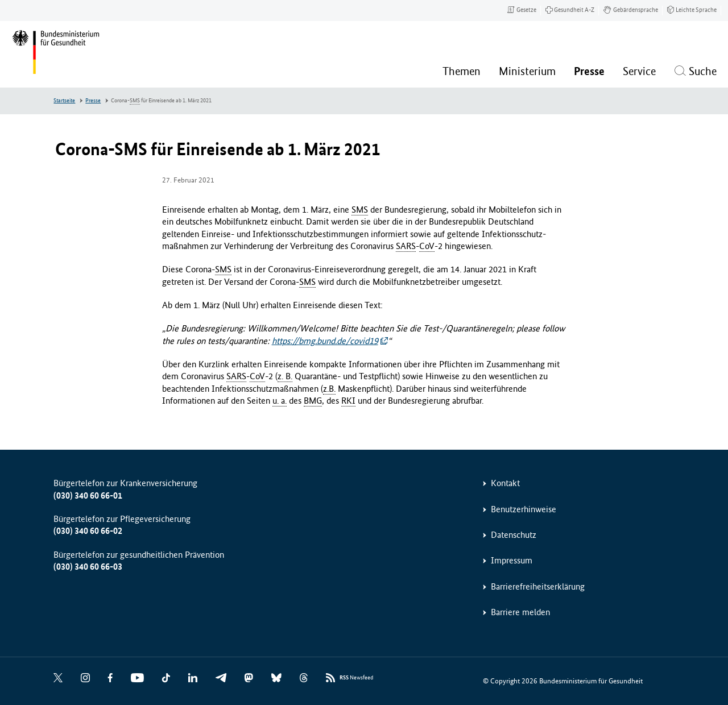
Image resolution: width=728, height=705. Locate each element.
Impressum (512, 560)
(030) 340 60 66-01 (88, 495)
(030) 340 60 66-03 (88, 567)
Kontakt (505, 483)
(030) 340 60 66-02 (88, 531)
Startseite (64, 101)
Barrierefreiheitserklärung (538, 586)
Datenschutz (514, 535)
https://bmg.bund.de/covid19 (325, 341)
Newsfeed (356, 678)
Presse (93, 101)
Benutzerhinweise (524, 509)
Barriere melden (520, 612)
